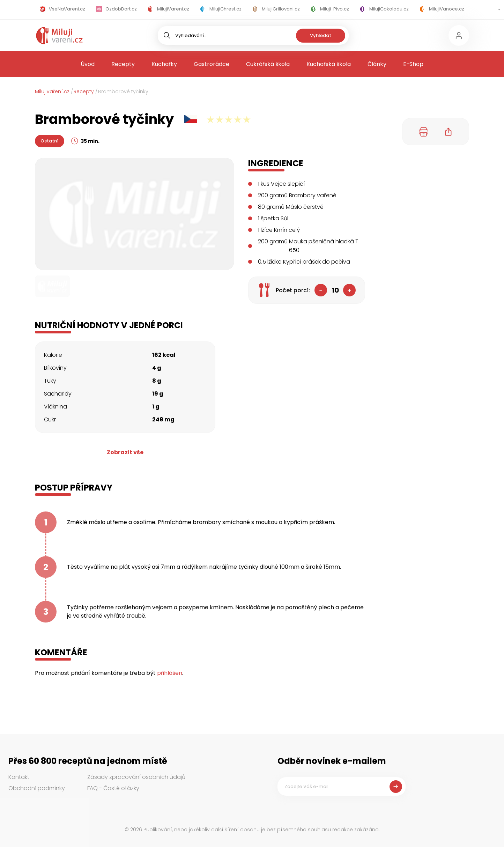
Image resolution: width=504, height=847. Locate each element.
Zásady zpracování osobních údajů (136, 777)
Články (377, 64)
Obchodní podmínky (37, 788)
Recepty (123, 64)
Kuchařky (164, 64)
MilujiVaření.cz (52, 91)
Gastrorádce (212, 64)
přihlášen (170, 673)
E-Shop (413, 64)
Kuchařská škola (329, 64)
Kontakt (19, 777)
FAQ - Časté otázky (113, 788)
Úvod (88, 64)
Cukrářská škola (268, 64)
